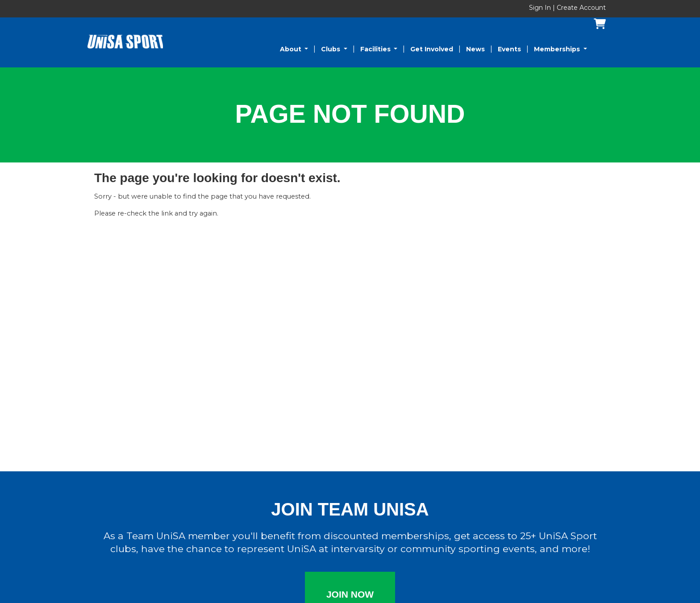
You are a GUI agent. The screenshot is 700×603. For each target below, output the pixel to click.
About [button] (292, 49)
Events (509, 49)
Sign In (541, 8)
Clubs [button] (331, 49)
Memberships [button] (558, 49)
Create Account (581, 8)
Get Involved (432, 49)
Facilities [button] (376, 49)
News (475, 49)
